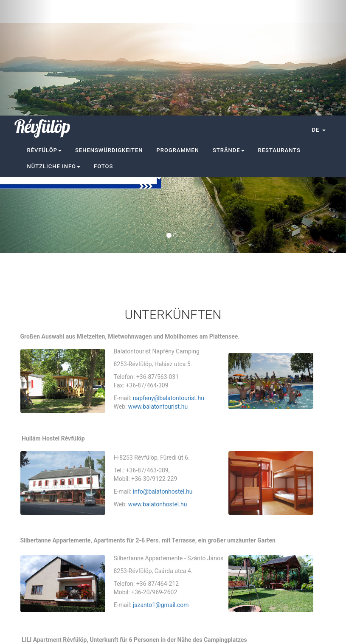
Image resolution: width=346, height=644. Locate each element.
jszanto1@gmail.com (161, 489)
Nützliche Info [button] (54, 51)
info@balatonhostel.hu (163, 376)
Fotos (103, 51)
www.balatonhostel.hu (158, 389)
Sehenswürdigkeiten (109, 35)
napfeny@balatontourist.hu (169, 282)
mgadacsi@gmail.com (163, 580)
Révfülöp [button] (44, 35)
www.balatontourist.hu (158, 291)
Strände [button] (229, 35)
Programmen (178, 35)
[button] (318, 14)
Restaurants (279, 35)
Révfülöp (42, 11)
